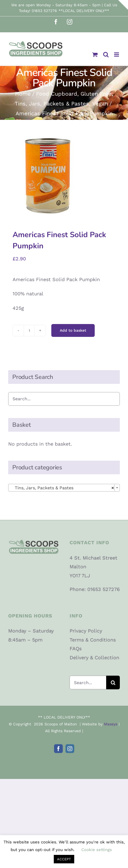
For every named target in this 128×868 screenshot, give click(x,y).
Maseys (111, 724)
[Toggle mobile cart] (95, 55)
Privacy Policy (86, 631)
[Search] (113, 682)
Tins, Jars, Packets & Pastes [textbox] (62, 488)
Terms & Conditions (93, 640)
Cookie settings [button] (97, 850)
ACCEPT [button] (64, 859)
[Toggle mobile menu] (117, 55)
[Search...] (88, 682)
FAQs (76, 648)
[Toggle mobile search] (106, 55)
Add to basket (73, 330)
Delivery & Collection (94, 657)
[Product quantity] (29, 331)
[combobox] (64, 488)
